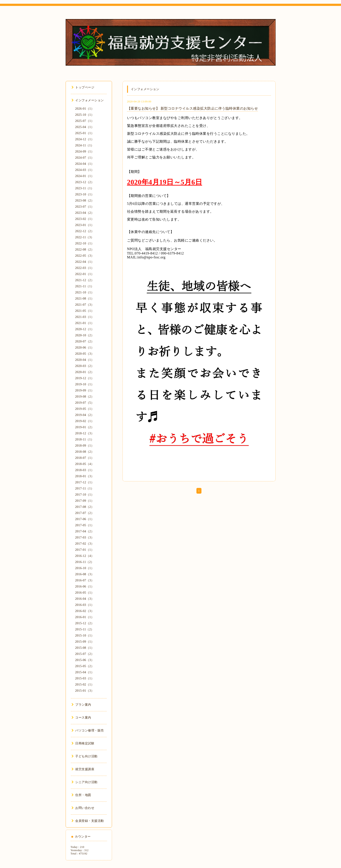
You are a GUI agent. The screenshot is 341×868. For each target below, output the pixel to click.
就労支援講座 (83, 769)
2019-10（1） (85, 384)
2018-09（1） (85, 446)
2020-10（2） (85, 335)
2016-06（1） (85, 587)
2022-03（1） (85, 268)
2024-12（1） (85, 139)
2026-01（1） (85, 109)
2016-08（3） (85, 574)
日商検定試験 (83, 743)
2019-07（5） (85, 403)
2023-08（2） (85, 201)
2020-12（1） (85, 329)
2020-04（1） (85, 360)
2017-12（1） (85, 482)
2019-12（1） (85, 378)
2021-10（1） (85, 292)
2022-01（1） (85, 274)
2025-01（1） (85, 133)
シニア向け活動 (85, 782)
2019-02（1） (85, 421)
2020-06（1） (85, 348)
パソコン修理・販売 (88, 730)
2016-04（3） (85, 599)
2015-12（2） (85, 623)
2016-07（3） (85, 580)
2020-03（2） (85, 366)
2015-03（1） (85, 678)
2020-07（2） (85, 341)
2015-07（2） (85, 654)
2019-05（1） (85, 409)
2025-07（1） (85, 121)
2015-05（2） (85, 666)
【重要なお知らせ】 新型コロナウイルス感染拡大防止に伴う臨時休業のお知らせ (193, 108)
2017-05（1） (85, 525)
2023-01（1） (85, 225)
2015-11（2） (85, 629)
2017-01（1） (85, 550)
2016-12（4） (85, 556)
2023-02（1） (85, 219)
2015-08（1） (85, 648)
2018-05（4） (85, 464)
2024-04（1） (85, 164)
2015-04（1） (85, 672)
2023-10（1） (85, 194)
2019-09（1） (85, 390)
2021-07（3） (85, 305)
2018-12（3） (85, 433)
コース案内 (81, 718)
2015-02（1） (85, 685)
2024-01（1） (85, 176)
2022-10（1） (85, 243)
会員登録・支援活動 (88, 821)
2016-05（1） (85, 593)
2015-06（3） (85, 660)
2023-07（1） (85, 207)
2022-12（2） (85, 231)
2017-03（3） (85, 537)
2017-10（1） (85, 495)
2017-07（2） (85, 513)
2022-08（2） (85, 250)
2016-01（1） (85, 617)
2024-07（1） (85, 158)
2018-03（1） (85, 470)
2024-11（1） (85, 145)
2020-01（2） (85, 372)
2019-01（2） (85, 427)
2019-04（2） (85, 415)
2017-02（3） (85, 544)
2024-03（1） (85, 170)
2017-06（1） (85, 519)
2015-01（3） (85, 691)
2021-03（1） (85, 317)
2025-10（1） (85, 115)
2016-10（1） (85, 568)
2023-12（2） (85, 182)
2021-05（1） (85, 311)
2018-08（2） (85, 452)
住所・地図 (81, 795)
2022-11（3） (85, 237)
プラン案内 (81, 705)
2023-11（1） (85, 188)
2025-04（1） (85, 127)
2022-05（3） (85, 256)
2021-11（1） (85, 286)
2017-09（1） (85, 501)
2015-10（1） (85, 636)
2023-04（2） (85, 213)
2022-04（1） (85, 262)
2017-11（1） (85, 488)
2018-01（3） (85, 476)
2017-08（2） (85, 507)
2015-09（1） (85, 642)
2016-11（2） (85, 562)
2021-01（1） (85, 323)
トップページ (83, 87)
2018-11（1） (85, 439)
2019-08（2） (85, 397)
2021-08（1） (85, 299)
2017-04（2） (85, 531)
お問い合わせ (83, 808)
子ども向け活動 (85, 756)
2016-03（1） (85, 605)
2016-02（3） (85, 611)
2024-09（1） (85, 152)
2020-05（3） (85, 354)
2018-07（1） (85, 458)
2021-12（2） (85, 280)
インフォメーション (88, 100)
